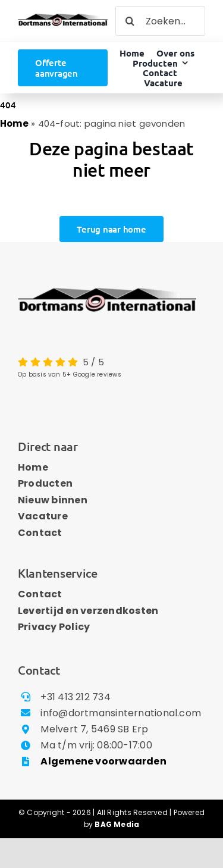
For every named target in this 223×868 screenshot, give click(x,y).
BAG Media (117, 824)
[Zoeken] (130, 21)
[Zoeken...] (160, 21)
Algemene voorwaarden (103, 761)
